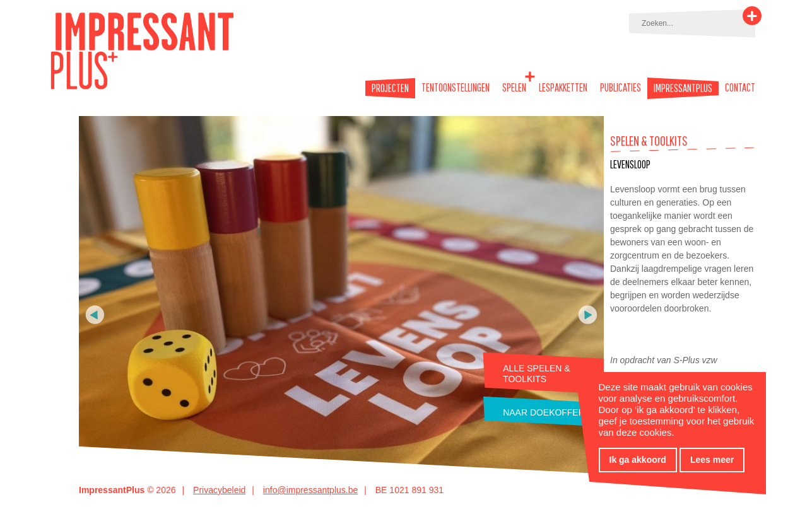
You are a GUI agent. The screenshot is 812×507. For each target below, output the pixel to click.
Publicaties (621, 87)
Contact (740, 87)
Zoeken (752, 16)
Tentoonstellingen (456, 87)
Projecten (390, 88)
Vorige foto (95, 315)
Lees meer (712, 460)
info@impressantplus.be (310, 490)
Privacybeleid (219, 490)
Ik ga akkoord (638, 460)
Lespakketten (563, 87)
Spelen (514, 87)
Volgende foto (588, 315)
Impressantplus (683, 88)
